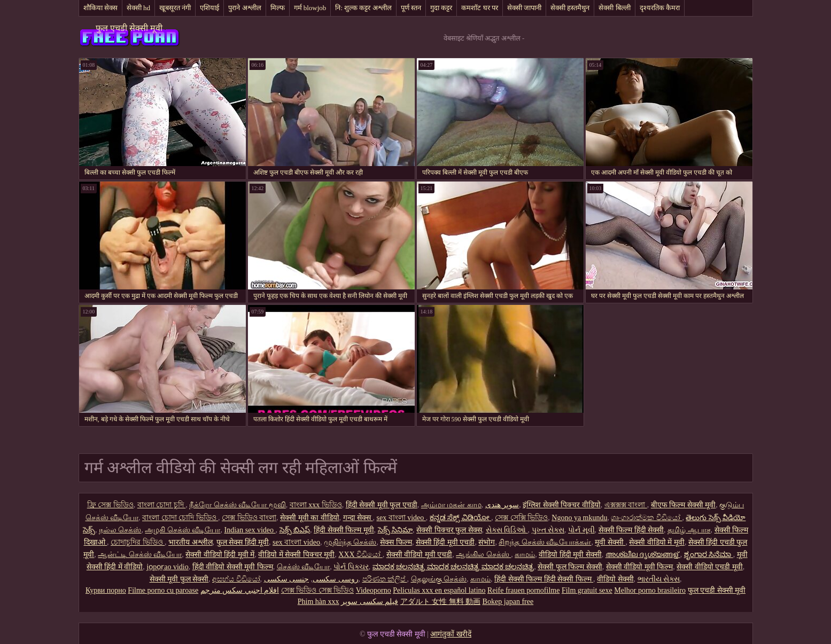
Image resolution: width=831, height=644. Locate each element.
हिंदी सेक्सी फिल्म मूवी (344, 530)
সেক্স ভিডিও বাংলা (249, 518)
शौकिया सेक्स (100, 8)
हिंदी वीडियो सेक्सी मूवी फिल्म (233, 567)
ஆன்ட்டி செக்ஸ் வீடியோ (140, 555)
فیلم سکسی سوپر (370, 602)
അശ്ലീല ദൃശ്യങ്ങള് (643, 555)
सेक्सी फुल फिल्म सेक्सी (570, 567)
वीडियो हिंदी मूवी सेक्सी (570, 555)
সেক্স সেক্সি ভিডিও (521, 518)
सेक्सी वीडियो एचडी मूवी (710, 567)
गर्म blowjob (310, 8)
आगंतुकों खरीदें (451, 634)
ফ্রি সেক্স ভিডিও (110, 505)
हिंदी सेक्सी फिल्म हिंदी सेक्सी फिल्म (544, 579)
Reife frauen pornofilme (523, 590)
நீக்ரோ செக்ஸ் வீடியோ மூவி (238, 505)
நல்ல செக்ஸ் (120, 530)
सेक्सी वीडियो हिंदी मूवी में (220, 555)
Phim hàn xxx (319, 602)
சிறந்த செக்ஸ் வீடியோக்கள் (545, 542)
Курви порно (106, 590)
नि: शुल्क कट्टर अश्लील (363, 8)
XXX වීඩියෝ (360, 555)
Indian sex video (250, 530)
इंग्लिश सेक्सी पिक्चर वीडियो (562, 505)
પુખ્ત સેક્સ (548, 530)
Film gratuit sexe (587, 590)
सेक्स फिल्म (396, 542)
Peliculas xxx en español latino (439, 590)
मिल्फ (278, 8)
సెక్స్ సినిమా (395, 530)
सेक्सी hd (138, 8)
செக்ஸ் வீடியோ (304, 567)
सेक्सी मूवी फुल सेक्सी (179, 579)
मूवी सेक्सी (610, 542)
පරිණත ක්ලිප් (385, 579)
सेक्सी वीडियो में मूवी (657, 542)
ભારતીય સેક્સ (659, 579)
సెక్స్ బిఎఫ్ (295, 530)
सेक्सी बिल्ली (614, 8)
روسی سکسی (336, 579)
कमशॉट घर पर (480, 8)
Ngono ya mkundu (579, 518)
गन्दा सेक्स (358, 518)
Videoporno (374, 590)
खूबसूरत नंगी (175, 8)
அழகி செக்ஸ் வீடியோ (182, 530)
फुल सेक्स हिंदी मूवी (243, 542)
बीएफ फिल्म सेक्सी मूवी (684, 505)
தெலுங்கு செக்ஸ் (439, 579)
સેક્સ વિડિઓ (507, 530)
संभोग (487, 542)
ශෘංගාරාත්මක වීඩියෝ (646, 518)
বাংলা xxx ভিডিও (316, 505)
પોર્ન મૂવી (581, 530)
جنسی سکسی (287, 579)
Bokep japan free (508, 602)
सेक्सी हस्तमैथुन (570, 8)
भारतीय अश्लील (191, 542)
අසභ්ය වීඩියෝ (236, 579)
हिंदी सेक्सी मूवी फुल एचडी (382, 505)
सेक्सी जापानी (524, 8)
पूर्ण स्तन (411, 8)
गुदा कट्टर (441, 8)
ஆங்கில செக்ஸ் (483, 555)
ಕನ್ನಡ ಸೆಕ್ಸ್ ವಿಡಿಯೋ (461, 518)
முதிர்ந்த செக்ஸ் (350, 542)
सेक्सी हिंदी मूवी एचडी (445, 542)
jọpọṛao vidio (167, 567)
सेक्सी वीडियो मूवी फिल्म (640, 567)
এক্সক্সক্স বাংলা (626, 505)
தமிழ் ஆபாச (689, 530)
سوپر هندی (502, 505)
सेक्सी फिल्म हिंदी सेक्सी (631, 530)
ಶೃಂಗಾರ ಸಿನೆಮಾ (709, 555)
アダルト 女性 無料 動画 (441, 602)
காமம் (525, 555)
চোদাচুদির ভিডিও (138, 542)
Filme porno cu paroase (163, 590)
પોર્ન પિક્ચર (351, 567)
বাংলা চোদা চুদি (162, 505)
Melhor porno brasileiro (650, 590)
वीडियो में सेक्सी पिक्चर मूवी (296, 555)
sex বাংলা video (401, 518)
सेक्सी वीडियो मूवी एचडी (420, 555)
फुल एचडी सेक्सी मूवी (129, 28)
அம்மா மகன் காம (451, 505)
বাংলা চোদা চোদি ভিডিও (180, 518)
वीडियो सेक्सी (615, 579)
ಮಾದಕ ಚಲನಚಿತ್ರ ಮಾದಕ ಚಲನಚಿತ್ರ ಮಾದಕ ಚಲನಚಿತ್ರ (453, 567)
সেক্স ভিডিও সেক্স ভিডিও (318, 590)
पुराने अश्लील (244, 8)
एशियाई (209, 8)
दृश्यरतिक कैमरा (660, 8)
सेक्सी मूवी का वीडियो (310, 518)
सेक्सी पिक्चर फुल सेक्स (449, 530)
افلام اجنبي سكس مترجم (240, 590)
